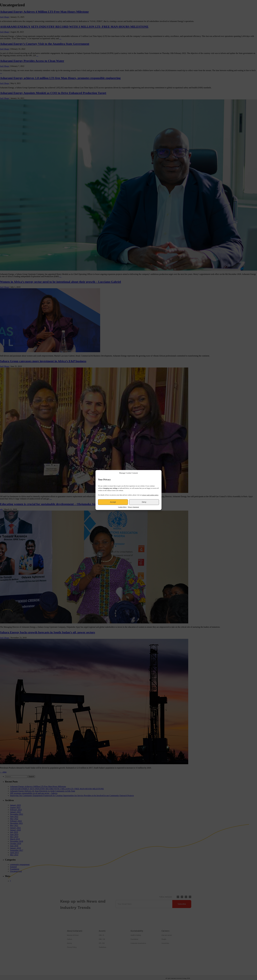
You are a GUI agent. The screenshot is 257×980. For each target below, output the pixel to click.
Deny (144, 502)
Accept (113, 502)
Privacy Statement (133, 507)
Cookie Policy (122, 507)
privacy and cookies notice (150, 495)
